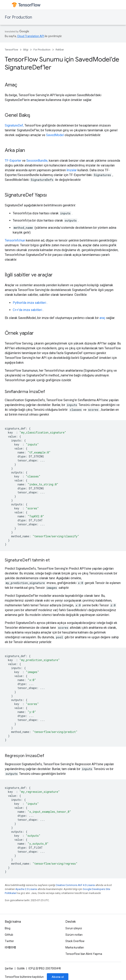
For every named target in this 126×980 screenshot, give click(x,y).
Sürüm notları (74, 935)
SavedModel (55, 135)
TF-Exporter (13, 161)
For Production (18, 17)
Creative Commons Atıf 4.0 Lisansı (75, 885)
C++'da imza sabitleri (27, 310)
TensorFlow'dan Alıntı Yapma (84, 954)
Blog (8, 928)
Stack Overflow (75, 941)
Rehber (60, 50)
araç (102, 318)
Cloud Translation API (31, 36)
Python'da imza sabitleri (29, 303)
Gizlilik (21, 968)
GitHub (9, 935)
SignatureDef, (14, 125)
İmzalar (72, 170)
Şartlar (9, 968)
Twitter (9, 941)
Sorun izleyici (74, 928)
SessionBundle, (37, 161)
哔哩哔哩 (10, 947)
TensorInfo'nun (15, 240)
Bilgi (26, 50)
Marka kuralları (75, 947)
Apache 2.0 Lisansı (26, 889)
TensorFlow (11, 50)
